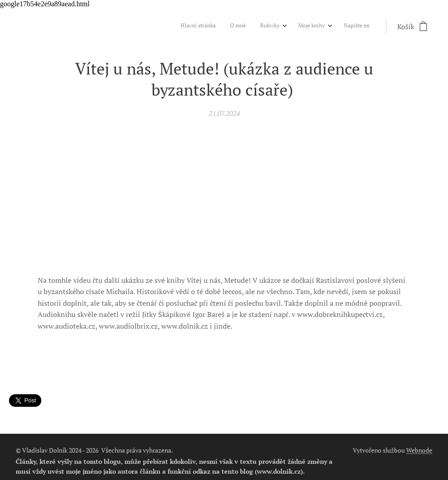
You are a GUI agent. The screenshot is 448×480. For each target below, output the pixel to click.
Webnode (419, 450)
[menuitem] (306, 26)
